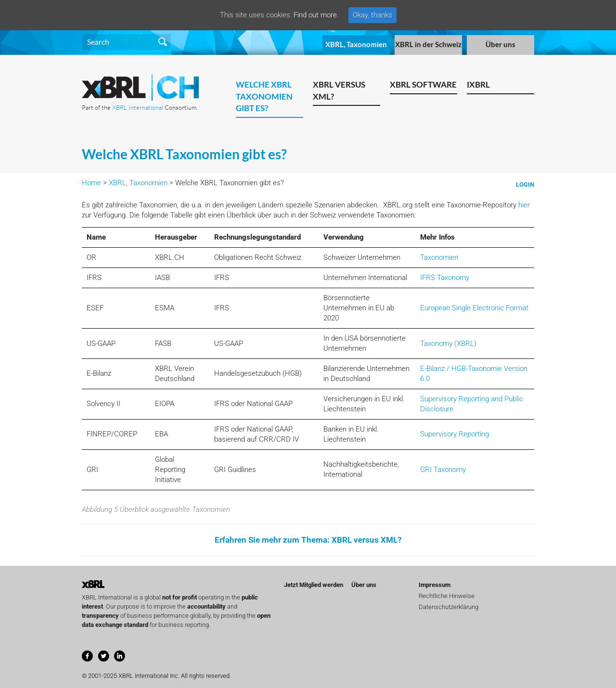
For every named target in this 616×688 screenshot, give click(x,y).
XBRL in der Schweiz (428, 45)
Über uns (500, 45)
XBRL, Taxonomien (356, 45)
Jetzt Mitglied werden (314, 585)
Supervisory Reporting (455, 434)
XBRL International (138, 107)
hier (524, 205)
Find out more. (316, 15)
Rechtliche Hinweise (447, 596)
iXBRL (478, 84)
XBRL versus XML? (339, 90)
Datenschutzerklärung (449, 607)
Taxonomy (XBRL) (448, 344)
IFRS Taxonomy (445, 278)
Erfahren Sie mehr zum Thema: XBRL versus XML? (308, 540)
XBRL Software (423, 84)
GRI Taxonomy (443, 470)
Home (91, 183)
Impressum (435, 585)
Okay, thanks (372, 15)
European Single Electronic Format (474, 308)
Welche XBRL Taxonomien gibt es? (264, 96)
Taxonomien (439, 257)
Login (525, 185)
